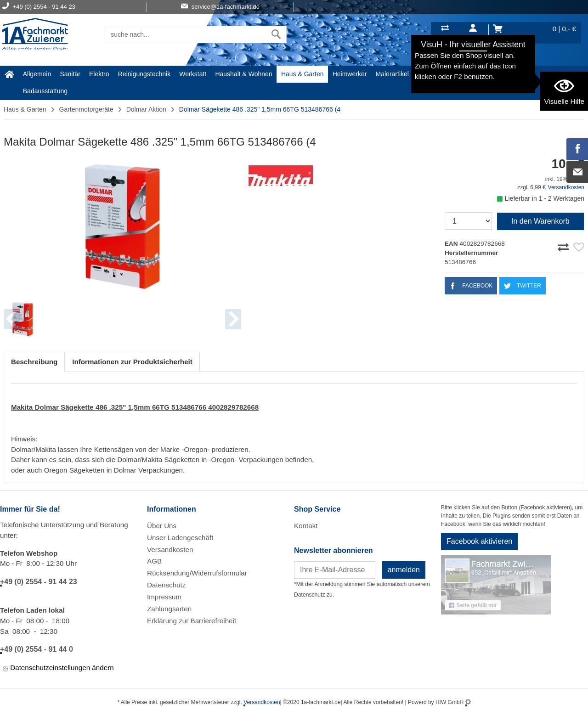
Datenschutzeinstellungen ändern (58, 668)
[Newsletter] (335, 570)
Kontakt (306, 526)
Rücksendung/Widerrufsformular (197, 573)
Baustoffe (465, 74)
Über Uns (162, 526)
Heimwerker (350, 74)
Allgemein (37, 74)
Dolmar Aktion (146, 109)
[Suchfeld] (186, 34)
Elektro (99, 74)
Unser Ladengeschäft (180, 538)
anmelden (404, 570)
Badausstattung (45, 91)
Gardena (430, 74)
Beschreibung (34, 362)
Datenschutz (166, 585)
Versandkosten (566, 187)
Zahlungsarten (169, 609)
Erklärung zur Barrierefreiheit (192, 621)
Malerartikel (392, 74)
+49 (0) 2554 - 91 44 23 (39, 582)
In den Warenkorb (540, 221)
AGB (154, 561)
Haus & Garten (302, 74)
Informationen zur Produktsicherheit (132, 362)
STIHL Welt (504, 74)
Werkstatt (193, 74)
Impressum (164, 597)
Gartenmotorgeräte (86, 109)
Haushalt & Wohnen (243, 74)
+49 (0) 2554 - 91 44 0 (37, 649)
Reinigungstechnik (144, 74)
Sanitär (70, 74)
